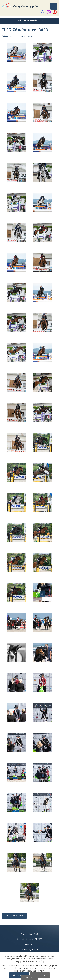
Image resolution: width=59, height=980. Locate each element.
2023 (12, 36)
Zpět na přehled (14, 916)
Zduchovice (27, 36)
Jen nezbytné (40, 975)
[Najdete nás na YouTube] (55, 12)
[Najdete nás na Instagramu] (49, 12)
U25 (18, 36)
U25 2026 (30, 944)
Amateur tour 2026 (29, 934)
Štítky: (6, 36)
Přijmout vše (19, 975)
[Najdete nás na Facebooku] (43, 12)
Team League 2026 (29, 949)
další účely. (40, 961)
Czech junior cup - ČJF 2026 (30, 939)
